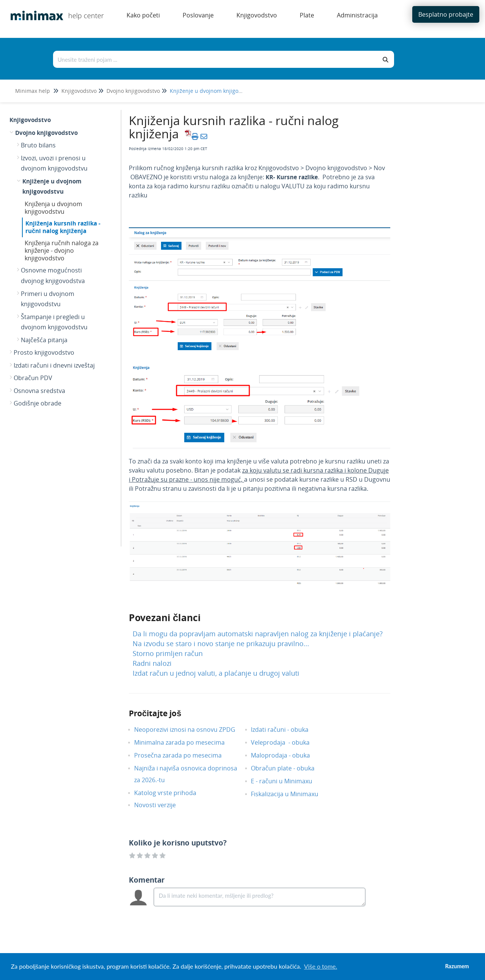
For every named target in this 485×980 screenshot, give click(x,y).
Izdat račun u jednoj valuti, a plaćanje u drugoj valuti (216, 673)
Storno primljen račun (168, 653)
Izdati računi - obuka (285, 730)
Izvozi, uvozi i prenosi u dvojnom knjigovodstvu (54, 163)
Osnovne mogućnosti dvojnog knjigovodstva (53, 276)
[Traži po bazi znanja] (216, 59)
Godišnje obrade (38, 403)
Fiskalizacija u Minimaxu (290, 794)
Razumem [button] (457, 966)
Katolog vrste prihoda (171, 793)
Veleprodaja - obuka (286, 742)
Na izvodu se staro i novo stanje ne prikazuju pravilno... (221, 643)
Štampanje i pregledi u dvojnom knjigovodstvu (54, 322)
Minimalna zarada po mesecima (186, 742)
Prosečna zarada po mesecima (184, 755)
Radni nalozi (152, 663)
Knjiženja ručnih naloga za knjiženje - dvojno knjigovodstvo (62, 250)
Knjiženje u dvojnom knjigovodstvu (214, 91)
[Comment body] (260, 897)
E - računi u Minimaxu (287, 781)
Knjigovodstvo (79, 91)
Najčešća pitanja (44, 340)
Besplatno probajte (446, 14)
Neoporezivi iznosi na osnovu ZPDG (190, 730)
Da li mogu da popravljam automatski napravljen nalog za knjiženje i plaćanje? (258, 634)
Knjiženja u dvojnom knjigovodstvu (53, 208)
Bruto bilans (38, 145)
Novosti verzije (161, 805)
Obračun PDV (33, 378)
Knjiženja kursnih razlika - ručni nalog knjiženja (63, 227)
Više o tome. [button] (320, 966)
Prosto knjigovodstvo (44, 352)
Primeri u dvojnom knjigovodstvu (48, 299)
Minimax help (33, 91)
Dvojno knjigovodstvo (133, 91)
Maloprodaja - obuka (286, 755)
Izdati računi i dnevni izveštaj (54, 365)
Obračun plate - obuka (288, 768)
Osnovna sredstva (39, 391)
